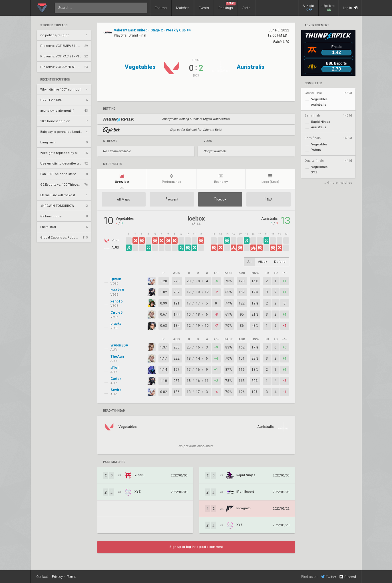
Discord (347, 577)
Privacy (57, 577)
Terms (72, 577)
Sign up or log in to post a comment (196, 547)
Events (204, 8)
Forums (161, 8)
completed (313, 83)
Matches (183, 8)
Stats (246, 8)
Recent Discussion (55, 80)
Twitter (329, 577)
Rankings (227, 6)
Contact (42, 577)
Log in (350, 8)
